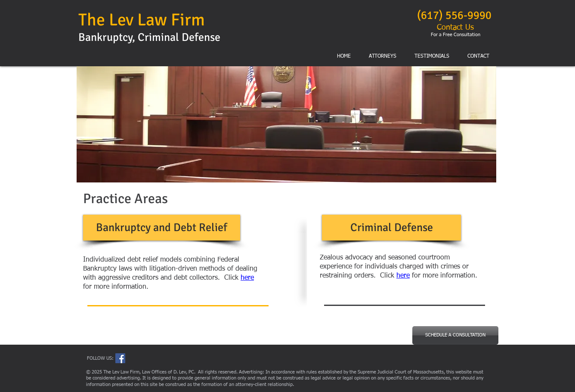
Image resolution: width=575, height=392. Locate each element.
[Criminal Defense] (391, 228)
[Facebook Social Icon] (120, 358)
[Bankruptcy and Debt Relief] (162, 228)
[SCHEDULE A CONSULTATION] (455, 335)
